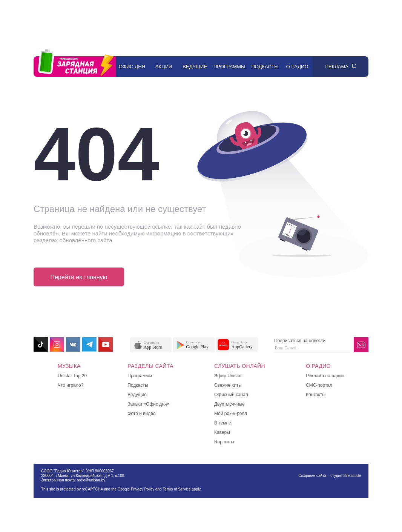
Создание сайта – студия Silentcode (330, 476)
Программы (229, 67)
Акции (164, 67)
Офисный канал (231, 395)
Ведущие (195, 67)
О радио (297, 67)
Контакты (316, 395)
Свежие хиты (228, 385)
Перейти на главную (79, 277)
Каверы (222, 432)
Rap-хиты (224, 442)
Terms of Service (176, 489)
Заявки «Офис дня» (148, 404)
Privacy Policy (143, 489)
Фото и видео (141, 414)
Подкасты (265, 67)
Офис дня (132, 67)
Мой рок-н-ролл (231, 414)
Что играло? (71, 385)
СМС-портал (319, 385)
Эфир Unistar (228, 376)
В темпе (223, 423)
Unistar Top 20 (72, 376)
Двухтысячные (229, 404)
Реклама (337, 67)
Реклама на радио (325, 376)
